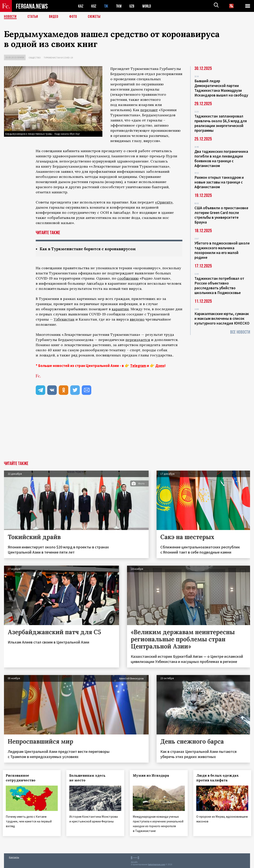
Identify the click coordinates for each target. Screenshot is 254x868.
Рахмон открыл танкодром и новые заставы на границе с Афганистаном (219, 182)
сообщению (128, 278)
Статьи (33, 17)
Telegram (138, 366)
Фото (73, 17)
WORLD (148, 6)
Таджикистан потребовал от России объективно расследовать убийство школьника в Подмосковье (219, 286)
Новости (10, 17)
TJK (107, 6)
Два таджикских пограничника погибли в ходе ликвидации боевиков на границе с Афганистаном (221, 159)
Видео (54, 17)
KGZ (94, 6)
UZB (133, 6)
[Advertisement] (127, 432)
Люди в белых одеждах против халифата (219, 778)
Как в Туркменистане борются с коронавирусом (90, 249)
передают (149, 110)
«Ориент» (164, 202)
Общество (35, 58)
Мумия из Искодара (152, 775)
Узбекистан (64, 319)
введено (137, 319)
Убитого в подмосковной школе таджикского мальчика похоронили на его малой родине (222, 250)
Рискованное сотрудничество (22, 778)
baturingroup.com (157, 864)
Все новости (240, 332)
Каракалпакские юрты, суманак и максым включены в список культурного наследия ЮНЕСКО (222, 318)
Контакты (14, 856)
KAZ (81, 6)
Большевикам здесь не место (89, 778)
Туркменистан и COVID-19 (58, 58)
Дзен (160, 366)
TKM (120, 6)
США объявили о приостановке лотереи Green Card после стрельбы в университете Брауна (221, 215)
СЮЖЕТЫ (94, 17)
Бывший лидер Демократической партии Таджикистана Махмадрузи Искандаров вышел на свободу (221, 88)
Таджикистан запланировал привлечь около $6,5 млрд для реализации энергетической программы (221, 123)
